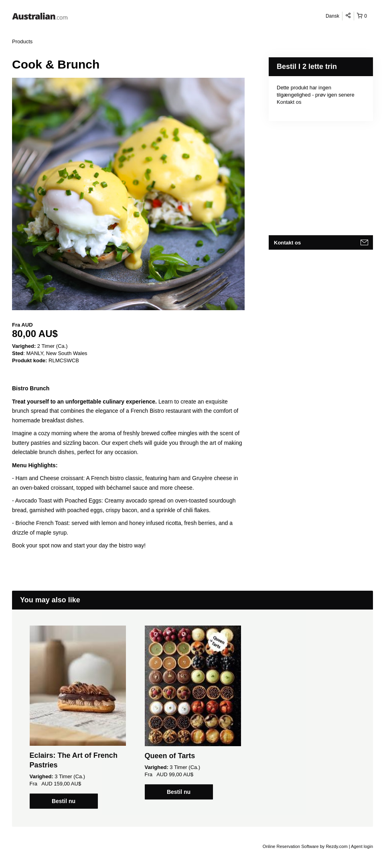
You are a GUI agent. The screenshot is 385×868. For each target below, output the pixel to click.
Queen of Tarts (170, 756)
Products (22, 41)
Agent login (362, 846)
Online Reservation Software (291, 846)
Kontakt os (289, 102)
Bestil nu (64, 801)
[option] (78, 717)
